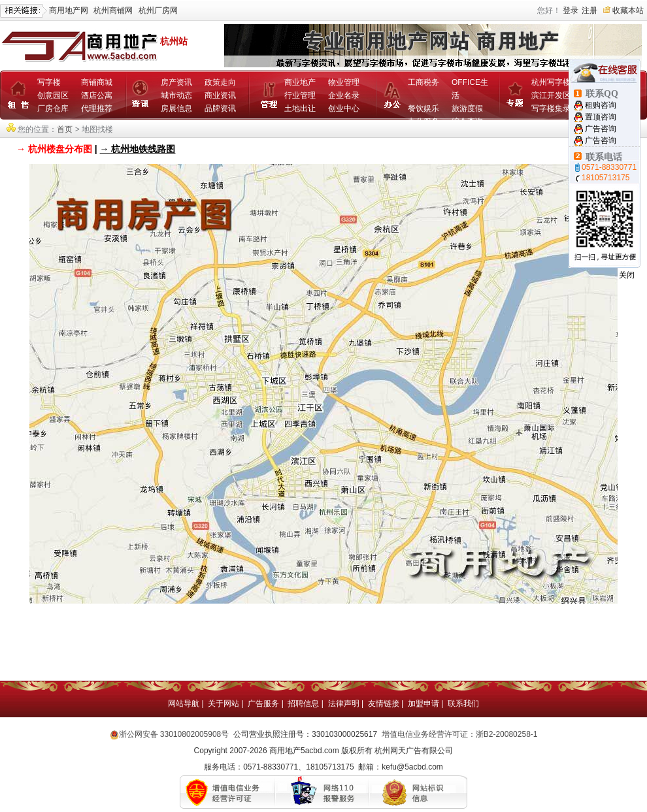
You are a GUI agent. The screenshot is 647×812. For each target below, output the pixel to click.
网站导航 (184, 704)
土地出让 (300, 108)
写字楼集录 (551, 108)
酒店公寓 (97, 95)
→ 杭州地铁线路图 (138, 149)
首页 (65, 129)
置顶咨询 (601, 117)
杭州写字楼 (551, 82)
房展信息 (176, 108)
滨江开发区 (551, 95)
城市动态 (176, 95)
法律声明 (344, 704)
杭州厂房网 (158, 10)
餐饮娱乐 (423, 108)
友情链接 (384, 704)
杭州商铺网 (113, 10)
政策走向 (220, 82)
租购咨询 (601, 105)
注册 (589, 10)
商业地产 (300, 82)
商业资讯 (220, 95)
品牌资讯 (220, 108)
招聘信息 (303, 704)
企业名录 (344, 95)
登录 (571, 10)
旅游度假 (467, 108)
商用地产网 (69, 10)
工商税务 (423, 82)
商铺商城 (97, 82)
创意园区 (53, 95)
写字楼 (49, 82)
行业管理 (300, 95)
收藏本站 (628, 10)
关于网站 (224, 704)
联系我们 (463, 704)
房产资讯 (176, 82)
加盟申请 (423, 704)
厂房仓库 (53, 108)
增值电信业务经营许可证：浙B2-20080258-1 (460, 734)
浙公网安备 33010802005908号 (174, 734)
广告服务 (263, 704)
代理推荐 (97, 108)
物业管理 (344, 82)
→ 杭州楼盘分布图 (54, 149)
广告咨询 (601, 129)
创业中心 (344, 108)
